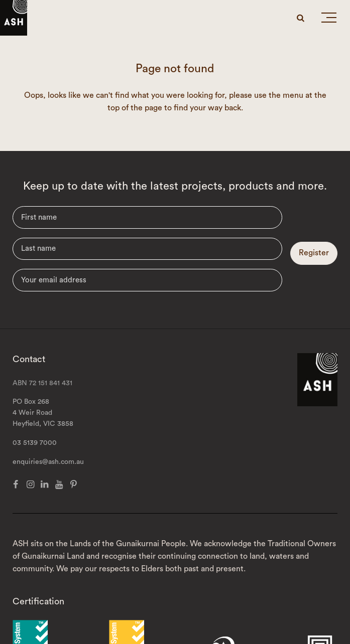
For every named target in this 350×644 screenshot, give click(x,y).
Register (314, 253)
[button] (329, 20)
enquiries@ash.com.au (48, 462)
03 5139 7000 (35, 443)
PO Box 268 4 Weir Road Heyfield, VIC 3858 (43, 413)
